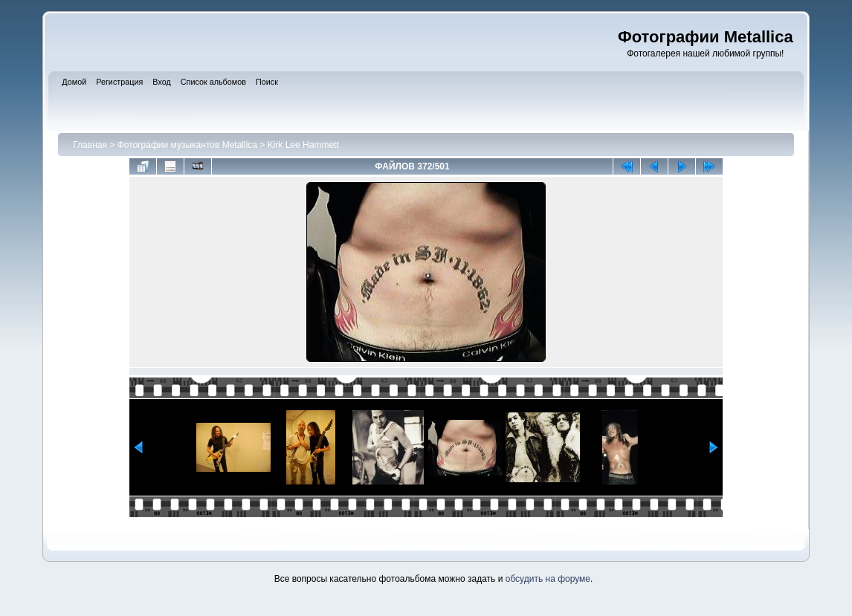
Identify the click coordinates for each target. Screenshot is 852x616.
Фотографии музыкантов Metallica (187, 145)
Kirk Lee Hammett (303, 145)
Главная (90, 145)
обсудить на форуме (548, 579)
